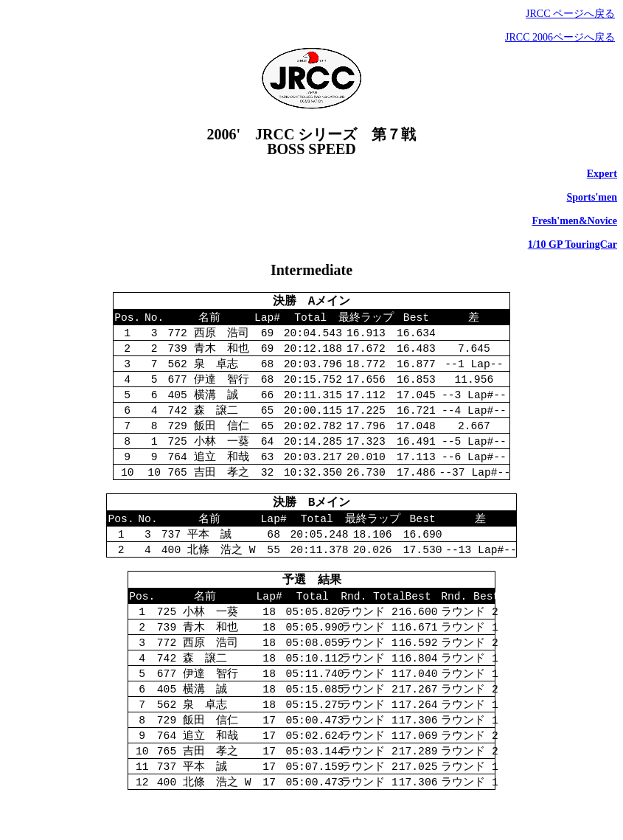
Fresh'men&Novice (574, 221)
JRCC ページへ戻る (570, 14)
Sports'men (592, 197)
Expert (602, 174)
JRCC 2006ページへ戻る (560, 37)
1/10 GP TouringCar (572, 244)
